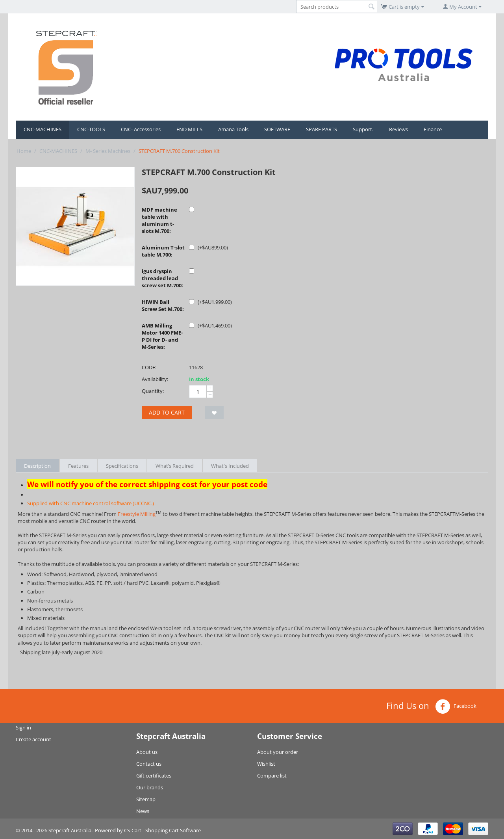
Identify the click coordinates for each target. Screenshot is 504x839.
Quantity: (153, 391)
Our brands (150, 787)
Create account (33, 739)
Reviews (398, 129)
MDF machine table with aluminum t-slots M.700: (159, 220)
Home (24, 151)
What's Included (230, 466)
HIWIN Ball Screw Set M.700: (163, 305)
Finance (433, 129)
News (143, 811)
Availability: (155, 379)
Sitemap (146, 799)
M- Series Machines (108, 151)
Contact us (149, 764)
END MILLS (189, 129)
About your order (278, 752)
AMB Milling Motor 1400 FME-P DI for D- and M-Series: (162, 336)
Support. (363, 129)
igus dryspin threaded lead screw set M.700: (162, 278)
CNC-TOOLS (91, 129)
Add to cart (167, 412)
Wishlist (266, 764)
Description (37, 466)
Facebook (456, 707)
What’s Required (175, 466)
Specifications (122, 466)
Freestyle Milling (137, 514)
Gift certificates (154, 776)
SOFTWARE (277, 129)
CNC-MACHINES (43, 129)
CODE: (149, 367)
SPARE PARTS (321, 129)
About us (147, 752)
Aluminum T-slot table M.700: (163, 251)
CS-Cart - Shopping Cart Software (162, 830)
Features (78, 466)
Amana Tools (233, 129)
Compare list (272, 776)
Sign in (23, 727)
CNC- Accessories (141, 129)
